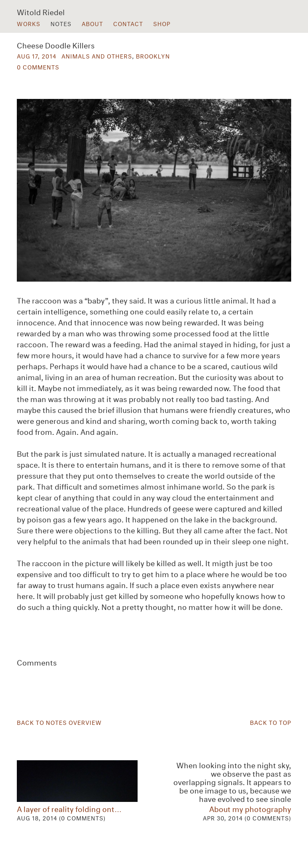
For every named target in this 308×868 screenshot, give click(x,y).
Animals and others (97, 56)
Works (29, 23)
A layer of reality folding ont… (77, 791)
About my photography (231, 791)
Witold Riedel (41, 11)
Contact (128, 23)
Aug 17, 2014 (37, 56)
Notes (61, 23)
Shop (162, 23)
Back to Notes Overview (59, 722)
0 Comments (38, 67)
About (92, 23)
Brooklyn (153, 56)
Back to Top (271, 722)
